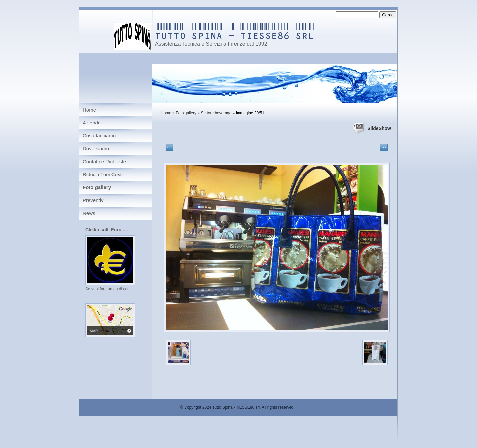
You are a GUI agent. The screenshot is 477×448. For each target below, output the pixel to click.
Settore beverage (216, 113)
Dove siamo (96, 149)
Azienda (92, 123)
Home (166, 113)
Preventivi (94, 200)
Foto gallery (186, 113)
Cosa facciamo (99, 136)
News (89, 213)
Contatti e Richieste (104, 161)
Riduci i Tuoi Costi (103, 174)
